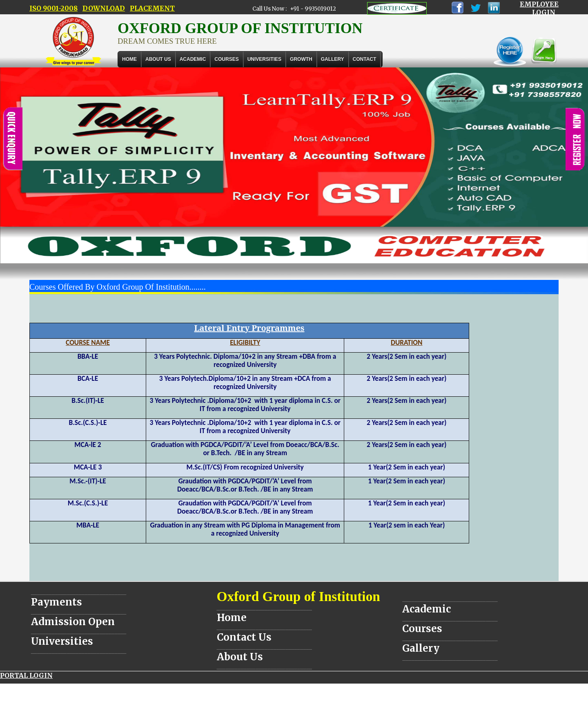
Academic (427, 609)
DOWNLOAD (104, 8)
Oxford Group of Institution (298, 596)
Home (129, 59)
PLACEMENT (152, 8)
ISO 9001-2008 (53, 8)
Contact (365, 59)
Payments (57, 602)
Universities (62, 641)
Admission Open (73, 622)
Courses (422, 629)
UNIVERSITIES (264, 59)
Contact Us (244, 637)
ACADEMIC (193, 59)
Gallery (333, 59)
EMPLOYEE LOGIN (539, 8)
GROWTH (301, 59)
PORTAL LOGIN (26, 675)
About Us (158, 59)
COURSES (226, 59)
